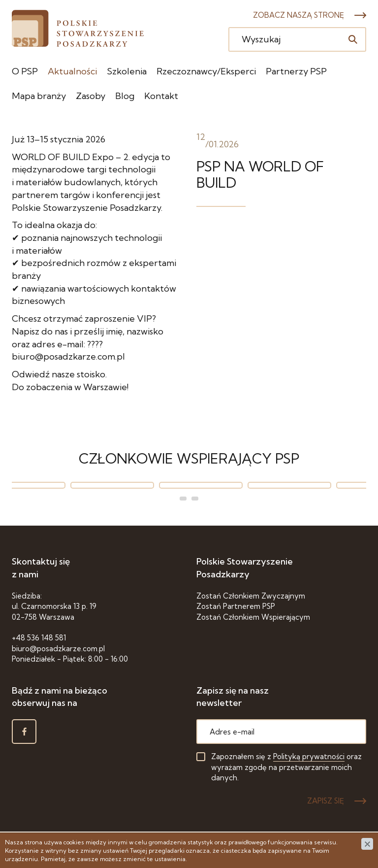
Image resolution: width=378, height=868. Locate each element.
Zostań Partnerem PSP (236, 606)
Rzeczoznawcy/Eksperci (206, 71)
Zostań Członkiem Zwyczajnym (251, 596)
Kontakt (161, 96)
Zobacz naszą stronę (299, 15)
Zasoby (91, 96)
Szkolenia (127, 71)
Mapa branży (39, 96)
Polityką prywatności (309, 756)
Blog (125, 96)
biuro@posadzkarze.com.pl (58, 649)
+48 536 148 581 (39, 638)
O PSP (25, 71)
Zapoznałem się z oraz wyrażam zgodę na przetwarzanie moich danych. (286, 767)
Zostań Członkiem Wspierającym (253, 617)
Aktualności (72, 71)
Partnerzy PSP (296, 71)
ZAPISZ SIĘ (326, 801)
